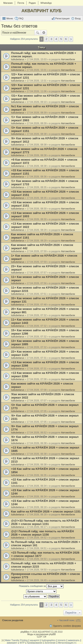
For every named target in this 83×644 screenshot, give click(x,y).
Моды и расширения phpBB (41, 634)
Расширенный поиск (44, 33)
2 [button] (46, 39)
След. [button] (71, 39)
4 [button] (56, 39)
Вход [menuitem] (78, 18)
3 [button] (51, 39)
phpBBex (25, 632)
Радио (32, 3)
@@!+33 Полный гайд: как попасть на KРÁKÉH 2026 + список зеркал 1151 (45, 522)
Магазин (8, 3)
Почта (21, 3)
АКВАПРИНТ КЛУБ (42, 11)
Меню (10, 18)
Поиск (38, 33)
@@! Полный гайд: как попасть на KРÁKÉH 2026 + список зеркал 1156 (42, 533)
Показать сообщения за (41, 586)
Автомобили (68, 59)
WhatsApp (46, 3)
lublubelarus (18, 59)
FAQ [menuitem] (21, 18)
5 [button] (61, 39)
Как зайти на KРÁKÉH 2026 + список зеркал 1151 (46, 511)
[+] (3, 640)
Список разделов (13, 620)
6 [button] (66, 39)
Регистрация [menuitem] (62, 18)
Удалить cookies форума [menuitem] (67, 626)
